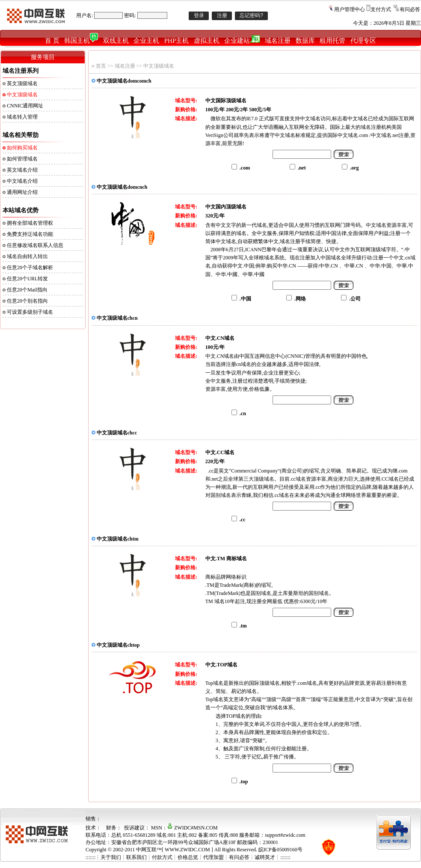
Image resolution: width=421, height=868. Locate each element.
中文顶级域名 (159, 66)
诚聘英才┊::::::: (272, 857)
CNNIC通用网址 (25, 106)
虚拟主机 (207, 41)
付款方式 (162, 857)
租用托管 (332, 41)
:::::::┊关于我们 (103, 857)
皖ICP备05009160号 (280, 850)
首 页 (52, 41)
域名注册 (278, 41)
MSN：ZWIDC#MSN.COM (184, 828)
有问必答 (410, 9)
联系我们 (136, 857)
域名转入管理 (22, 117)
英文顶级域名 (22, 83)
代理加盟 (213, 857)
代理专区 (363, 41)
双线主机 (116, 41)
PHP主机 (177, 41)
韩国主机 (81, 41)
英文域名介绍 (22, 170)
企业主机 (146, 41)
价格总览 (188, 857)
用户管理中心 (350, 9)
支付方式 (381, 9)
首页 (101, 66)
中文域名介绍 (22, 181)
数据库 (305, 41)
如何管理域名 (22, 159)
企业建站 (242, 41)
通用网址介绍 (22, 192)
